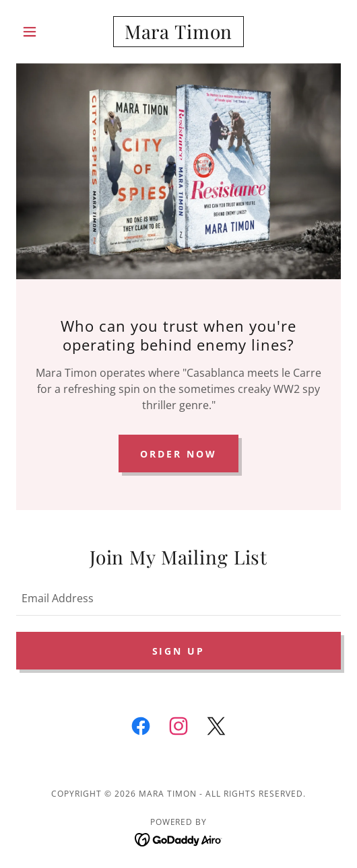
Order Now (178, 454)
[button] (40, 32)
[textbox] (178, 598)
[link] (178, 32)
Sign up (179, 651)
